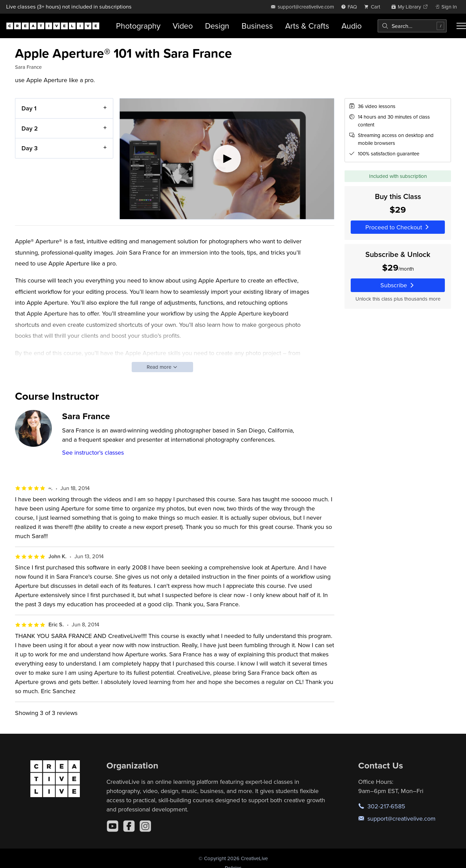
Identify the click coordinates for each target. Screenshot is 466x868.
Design (217, 26)
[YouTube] (113, 826)
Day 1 (29, 108)
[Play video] (227, 159)
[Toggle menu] (461, 26)
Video (183, 26)
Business (257, 26)
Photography (138, 26)
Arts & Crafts (307, 26)
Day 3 (30, 148)
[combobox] (412, 26)
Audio (352, 26)
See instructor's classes (93, 452)
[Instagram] (145, 826)
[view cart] (374, 7)
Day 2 (30, 128)
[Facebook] (129, 826)
